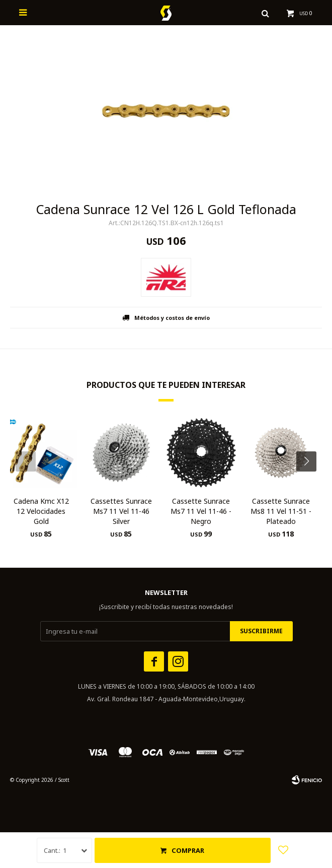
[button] (310, 482)
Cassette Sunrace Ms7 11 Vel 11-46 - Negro (201, 511)
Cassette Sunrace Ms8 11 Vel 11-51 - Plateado (281, 511)
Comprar (188, 850)
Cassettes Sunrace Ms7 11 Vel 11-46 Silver (121, 511)
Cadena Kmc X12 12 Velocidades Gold (41, 511)
